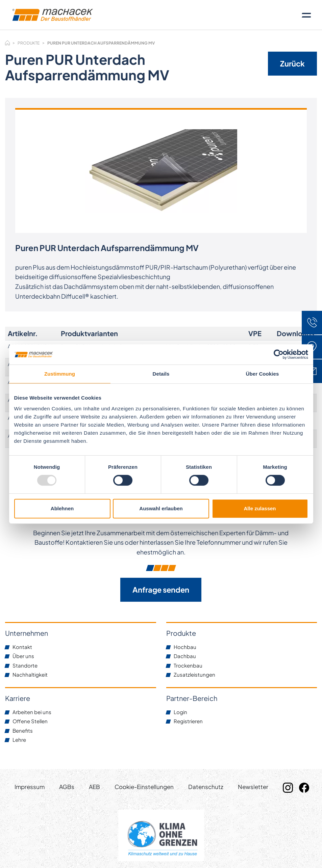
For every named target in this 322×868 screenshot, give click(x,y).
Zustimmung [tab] (60, 374)
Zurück (292, 63)
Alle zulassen (260, 508)
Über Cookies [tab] (263, 374)
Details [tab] (161, 374)
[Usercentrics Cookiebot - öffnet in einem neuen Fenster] (279, 354)
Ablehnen (62, 508)
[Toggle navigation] (306, 15)
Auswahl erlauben (161, 508)
